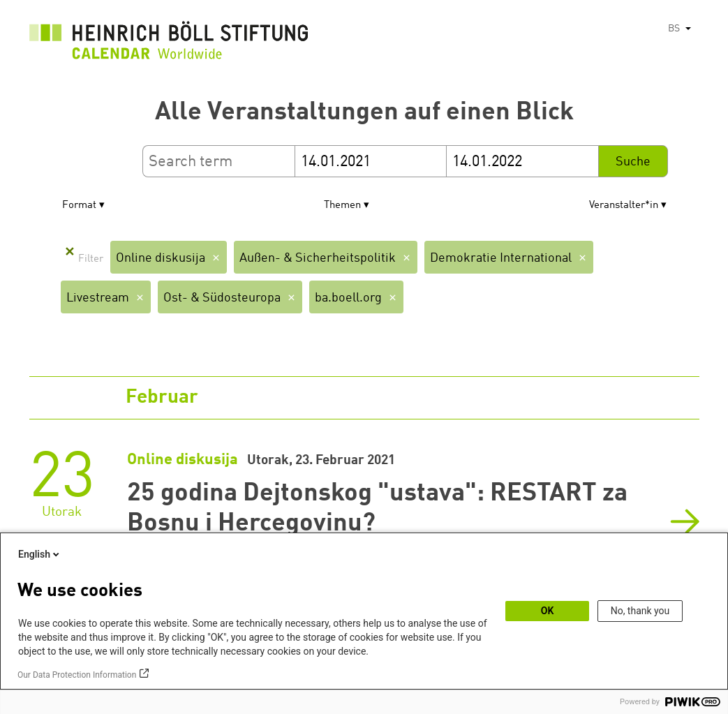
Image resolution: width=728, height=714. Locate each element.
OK (548, 611)
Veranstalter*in (624, 206)
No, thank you (640, 611)
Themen (342, 206)
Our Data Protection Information (77, 675)
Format (79, 206)
